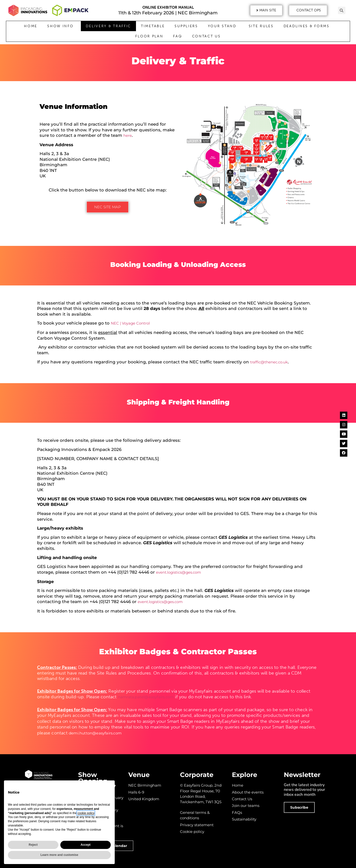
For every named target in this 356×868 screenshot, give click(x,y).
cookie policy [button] (86, 813)
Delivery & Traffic (108, 26)
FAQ (178, 36)
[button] (266, 10)
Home (31, 26)
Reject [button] (33, 845)
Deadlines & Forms (308, 26)
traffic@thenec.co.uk (269, 362)
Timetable (153, 26)
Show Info (62, 26)
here (128, 135)
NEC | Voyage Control (130, 323)
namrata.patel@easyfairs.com (146, 697)
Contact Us (206, 36)
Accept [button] (86, 845)
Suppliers (186, 26)
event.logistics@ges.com (178, 572)
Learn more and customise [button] (59, 855)
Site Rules (261, 26)
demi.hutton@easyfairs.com (95, 733)
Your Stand (223, 26)
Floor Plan (149, 36)
